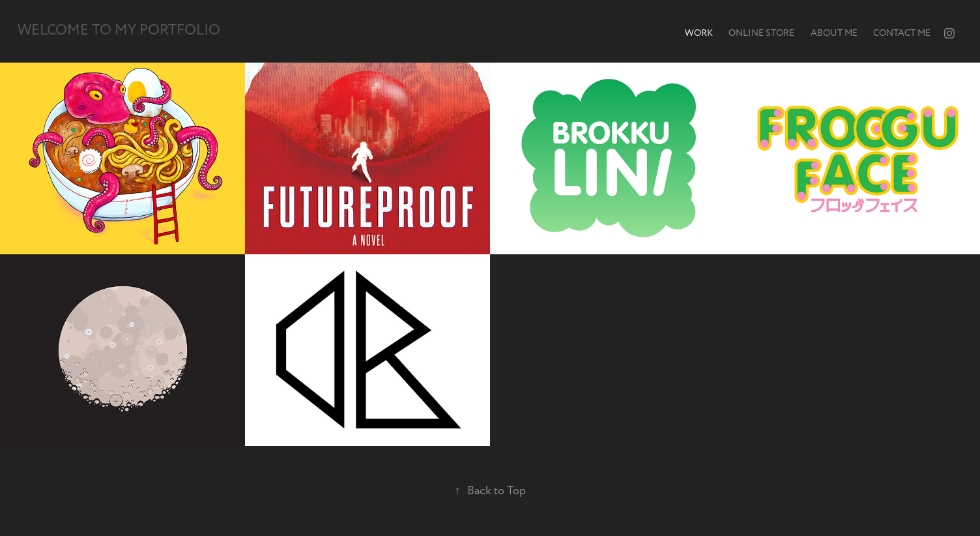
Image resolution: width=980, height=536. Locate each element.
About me (834, 33)
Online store (761, 33)
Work (699, 33)
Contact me (902, 33)
